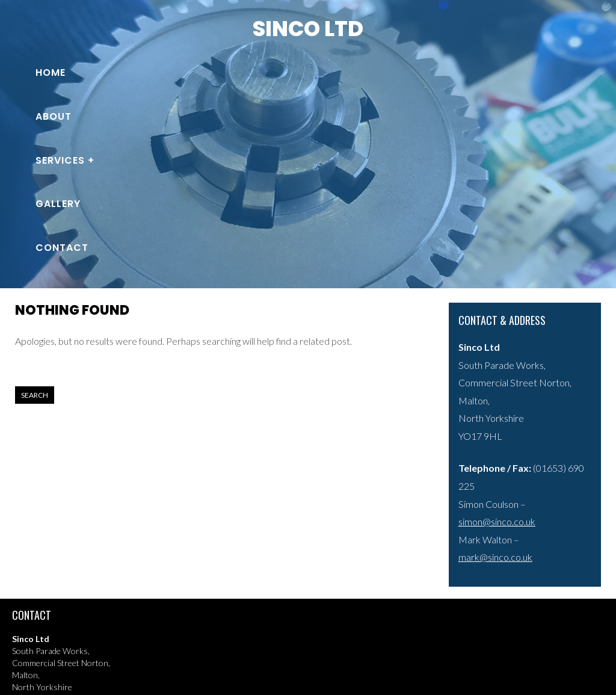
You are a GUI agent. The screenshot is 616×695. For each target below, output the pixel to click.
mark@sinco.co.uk (495, 557)
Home (51, 73)
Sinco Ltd (308, 29)
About (54, 116)
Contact (62, 248)
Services (60, 160)
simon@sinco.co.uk (497, 521)
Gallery (58, 204)
